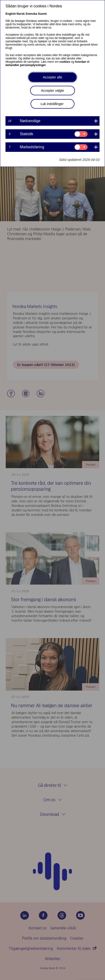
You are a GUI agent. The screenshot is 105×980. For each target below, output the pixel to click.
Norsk (21, 14)
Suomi (42, 14)
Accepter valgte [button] (53, 91)
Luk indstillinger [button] (52, 104)
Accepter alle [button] (53, 77)
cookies (65, 62)
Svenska (31, 14)
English (11, 14)
